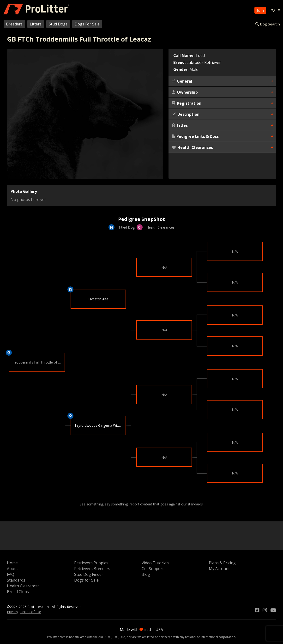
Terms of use (31, 612)
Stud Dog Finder (89, 574)
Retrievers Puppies (91, 563)
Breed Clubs (18, 592)
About (12, 569)
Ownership (185, 92)
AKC (101, 637)
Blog (146, 574)
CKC (115, 637)
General (182, 81)
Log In (274, 10)
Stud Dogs (58, 24)
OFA (122, 637)
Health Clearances (192, 147)
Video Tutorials (155, 563)
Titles (180, 125)
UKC (108, 637)
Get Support (153, 569)
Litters (36, 24)
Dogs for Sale (86, 580)
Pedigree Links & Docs (195, 136)
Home (12, 563)
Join (260, 10)
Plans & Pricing (222, 563)
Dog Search (268, 24)
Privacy (12, 612)
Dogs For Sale (87, 24)
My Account (219, 569)
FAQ (11, 574)
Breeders (14, 24)
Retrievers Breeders (92, 569)
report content (141, 504)
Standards (16, 580)
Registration (187, 103)
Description (186, 114)
